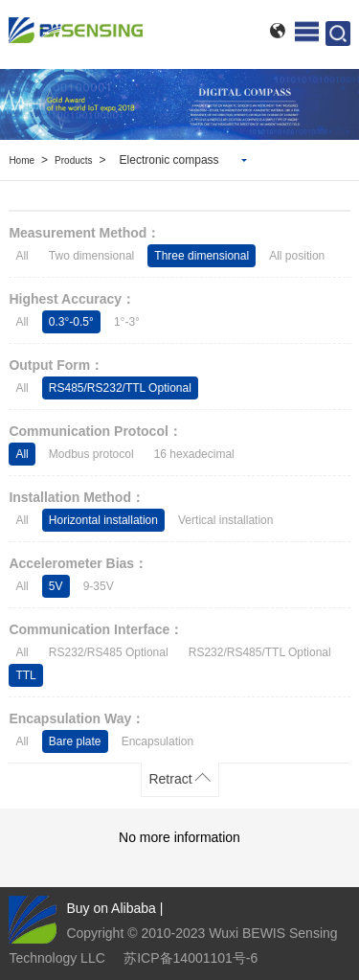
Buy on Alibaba (111, 908)
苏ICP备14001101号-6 (191, 958)
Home (22, 160)
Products (73, 160)
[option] (179, 104)
